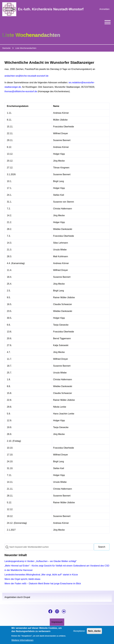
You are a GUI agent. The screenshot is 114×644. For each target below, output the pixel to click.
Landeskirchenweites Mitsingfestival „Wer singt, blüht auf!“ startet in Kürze (41, 575)
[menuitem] (104, 9)
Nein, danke (94, 632)
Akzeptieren (79, 632)
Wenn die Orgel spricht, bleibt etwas (22, 579)
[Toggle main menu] (57, 22)
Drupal (27, 597)
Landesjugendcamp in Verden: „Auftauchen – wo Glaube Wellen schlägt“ (41, 561)
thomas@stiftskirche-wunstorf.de (21, 91)
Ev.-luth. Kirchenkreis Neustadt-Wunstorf (51, 9)
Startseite (6, 48)
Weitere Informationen (22, 642)
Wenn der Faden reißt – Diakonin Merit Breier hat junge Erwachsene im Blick (43, 584)
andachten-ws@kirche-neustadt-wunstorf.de (26, 76)
